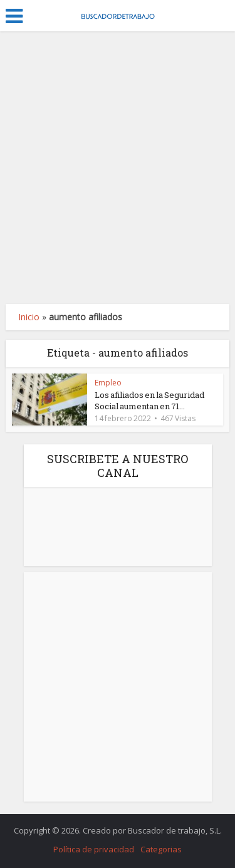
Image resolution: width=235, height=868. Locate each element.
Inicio (29, 317)
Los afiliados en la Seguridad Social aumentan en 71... (149, 400)
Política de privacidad (94, 849)
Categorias (161, 849)
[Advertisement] (118, 168)
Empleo (108, 383)
